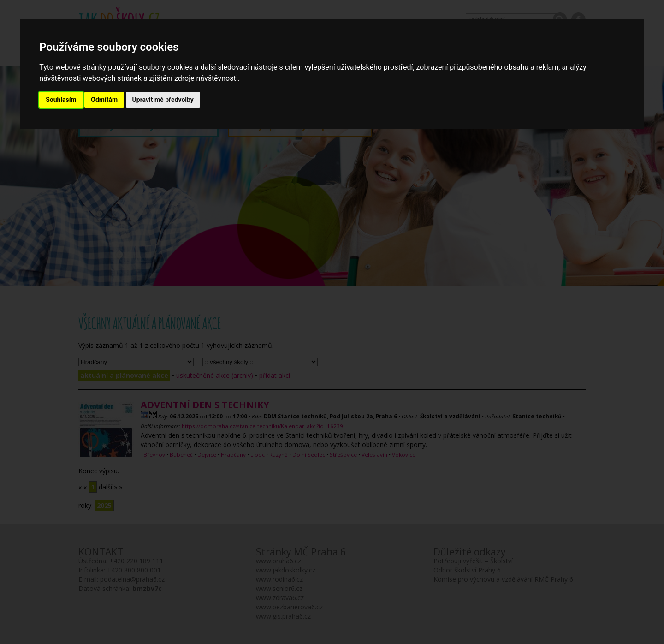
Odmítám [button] (104, 100)
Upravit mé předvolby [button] (163, 100)
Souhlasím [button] (61, 100)
